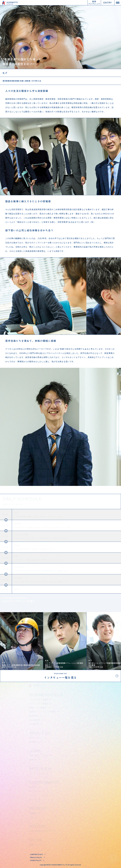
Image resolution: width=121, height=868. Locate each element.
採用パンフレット (94, 3)
